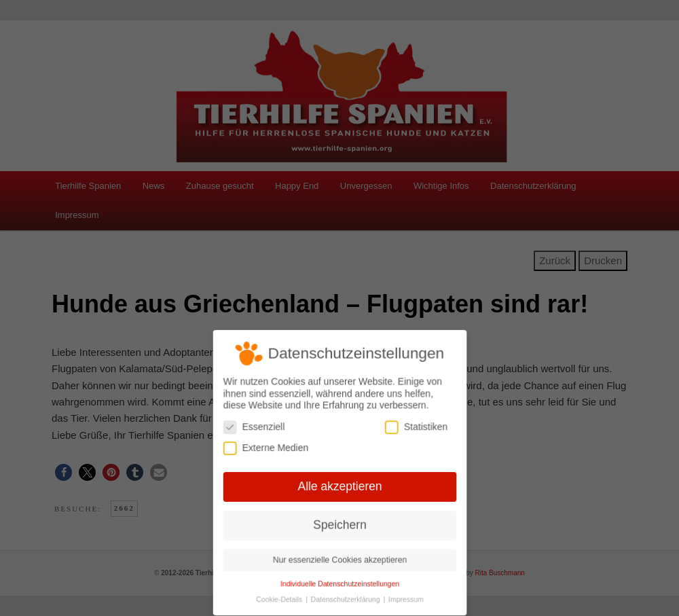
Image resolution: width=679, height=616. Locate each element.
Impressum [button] (404, 597)
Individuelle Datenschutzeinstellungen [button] (339, 581)
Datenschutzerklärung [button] (346, 597)
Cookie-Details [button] (281, 597)
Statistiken (414, 428)
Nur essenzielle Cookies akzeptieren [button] (339, 558)
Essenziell (256, 428)
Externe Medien (267, 449)
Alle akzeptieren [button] (339, 486)
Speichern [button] (340, 524)
